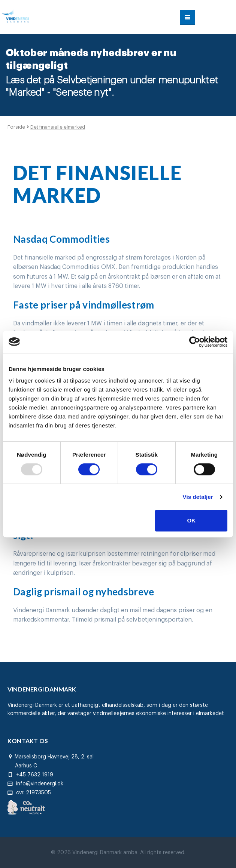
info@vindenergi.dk (35, 784)
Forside (17, 127)
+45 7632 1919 (30, 775)
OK (191, 520)
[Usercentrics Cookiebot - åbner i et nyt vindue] (195, 342)
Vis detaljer (198, 497)
